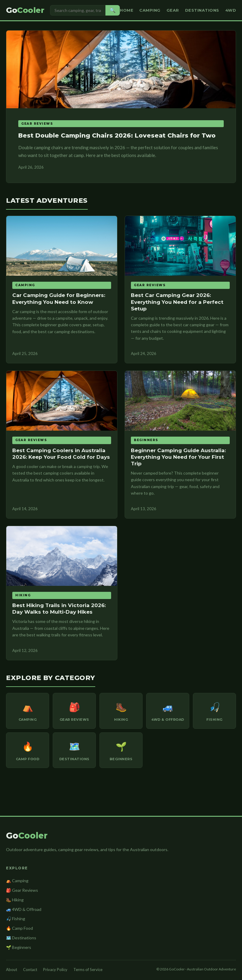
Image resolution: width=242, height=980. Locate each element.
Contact (30, 970)
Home (127, 10)
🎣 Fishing (16, 919)
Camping (150, 10)
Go (25, 10)
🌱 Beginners (19, 947)
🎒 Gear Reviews (22, 890)
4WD (231, 10)
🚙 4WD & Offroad (24, 909)
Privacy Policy (55, 970)
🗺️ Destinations (21, 938)
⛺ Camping (17, 881)
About (12, 970)
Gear (173, 10)
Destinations (202, 10)
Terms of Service (88, 970)
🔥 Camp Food (19, 928)
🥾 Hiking (15, 900)
